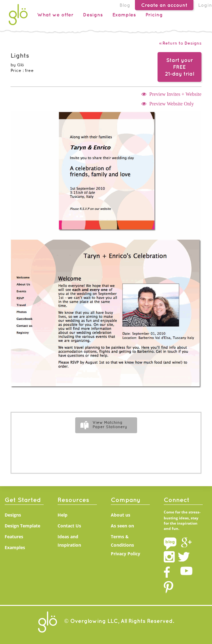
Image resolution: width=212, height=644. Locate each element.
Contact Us (69, 526)
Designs (93, 15)
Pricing (154, 15)
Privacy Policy (125, 554)
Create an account (164, 5)
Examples (124, 15)
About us (121, 515)
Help (63, 515)
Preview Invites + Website (175, 94)
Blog (125, 5)
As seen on (122, 526)
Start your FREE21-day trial (180, 67)
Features (14, 537)
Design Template (22, 526)
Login (205, 5)
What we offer (55, 15)
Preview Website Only (172, 104)
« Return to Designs (180, 43)
